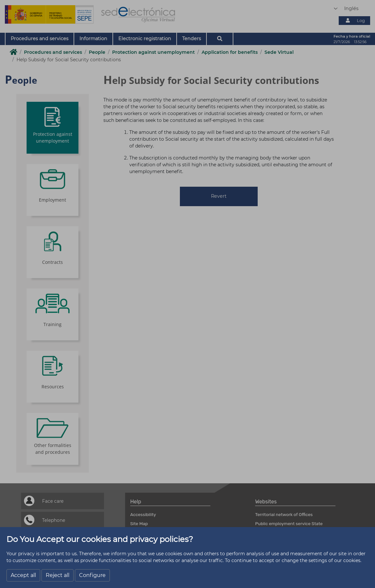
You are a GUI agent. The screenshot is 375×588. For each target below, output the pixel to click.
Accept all (23, 575)
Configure (92, 575)
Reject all (58, 575)
